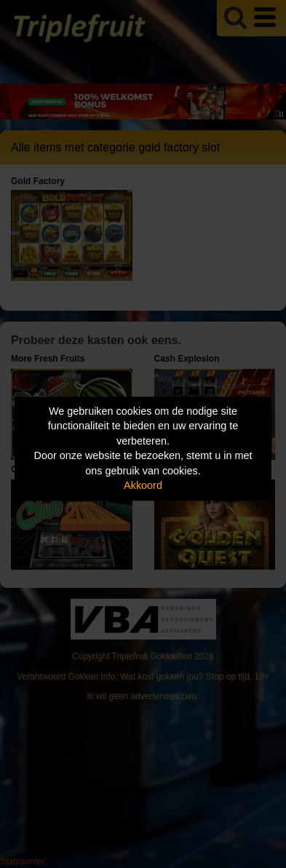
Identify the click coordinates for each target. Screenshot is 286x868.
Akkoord (143, 486)
